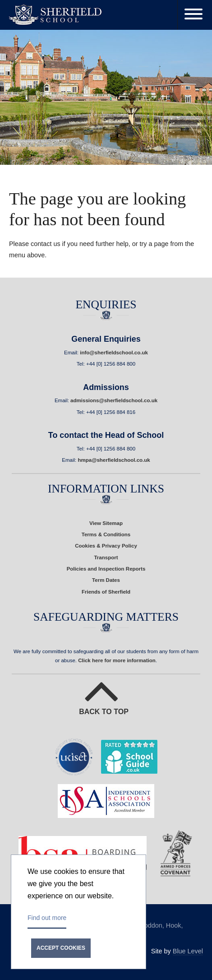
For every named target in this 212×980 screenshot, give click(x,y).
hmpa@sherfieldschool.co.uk (114, 460)
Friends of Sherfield (106, 592)
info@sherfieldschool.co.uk (114, 353)
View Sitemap (106, 523)
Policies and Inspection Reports (106, 569)
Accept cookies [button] (61, 948)
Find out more (47, 918)
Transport (106, 557)
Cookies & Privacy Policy (106, 546)
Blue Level (188, 951)
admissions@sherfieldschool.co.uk (114, 400)
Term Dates (106, 580)
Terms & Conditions (106, 534)
